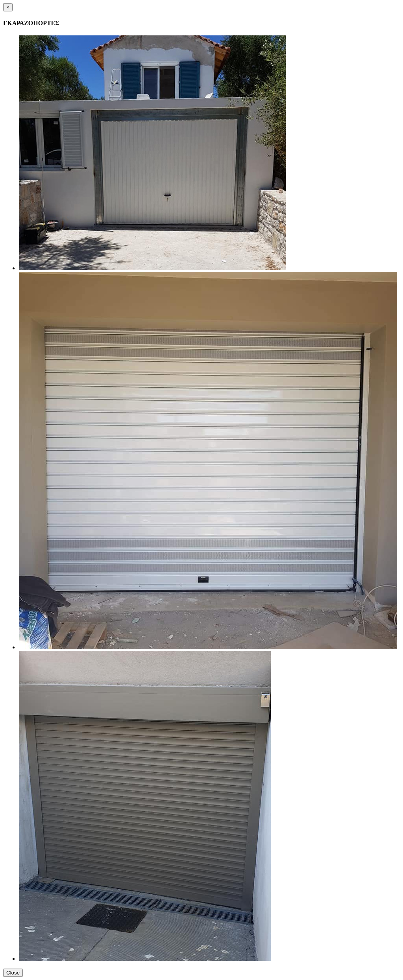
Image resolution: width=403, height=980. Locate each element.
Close (13, 973)
